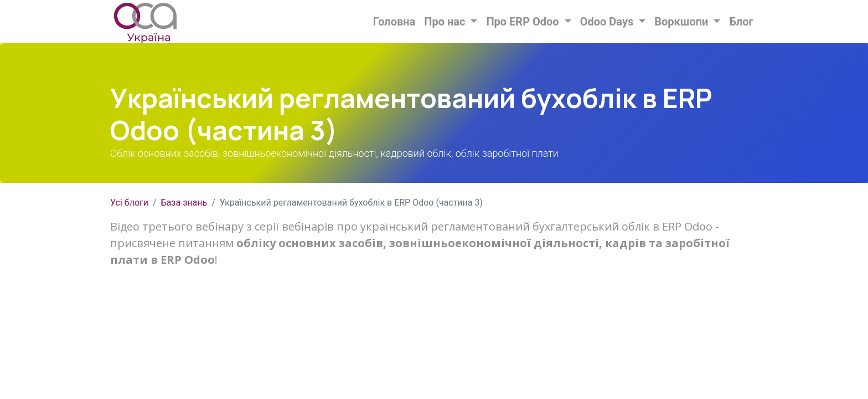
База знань (184, 203)
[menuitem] (394, 22)
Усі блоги (129, 203)
